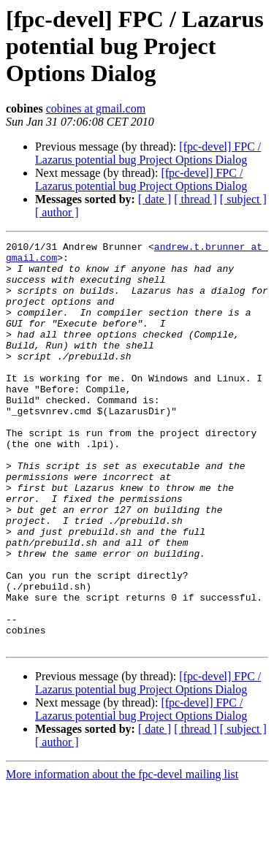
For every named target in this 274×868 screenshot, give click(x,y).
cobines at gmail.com (96, 108)
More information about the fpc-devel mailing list (122, 855)
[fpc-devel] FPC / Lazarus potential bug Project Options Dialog (148, 153)
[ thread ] (195, 199)
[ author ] (57, 212)
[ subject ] (243, 199)
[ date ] (155, 199)
